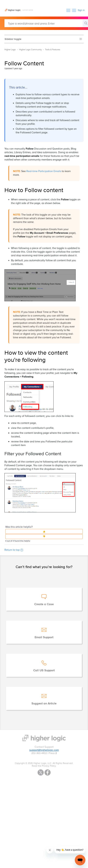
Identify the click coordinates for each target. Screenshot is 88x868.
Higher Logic (10, 50)
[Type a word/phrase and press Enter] (46, 23)
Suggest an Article (44, 704)
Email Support (44, 637)
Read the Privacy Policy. (44, 766)
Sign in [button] (81, 10)
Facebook (48, 772)
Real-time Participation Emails (44, 171)
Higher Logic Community (30, 50)
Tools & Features (53, 50)
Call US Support (44, 670)
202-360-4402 (39, 753)
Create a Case (44, 604)
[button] (68, 10)
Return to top (14, 550)
